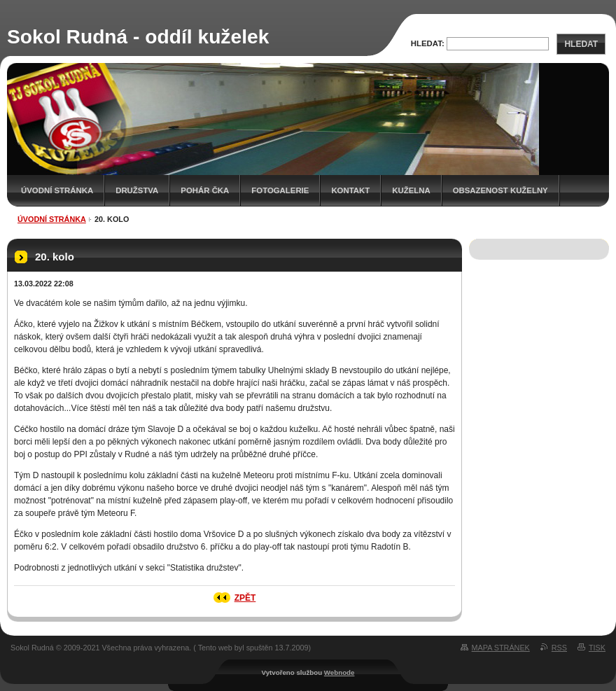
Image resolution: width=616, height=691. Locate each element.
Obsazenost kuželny (500, 190)
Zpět (245, 598)
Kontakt (350, 190)
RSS (559, 648)
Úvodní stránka (57, 190)
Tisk (597, 648)
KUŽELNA (411, 190)
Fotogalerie (280, 190)
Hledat (581, 44)
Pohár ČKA (205, 190)
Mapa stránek (501, 648)
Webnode (339, 672)
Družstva (137, 190)
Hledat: (428, 43)
